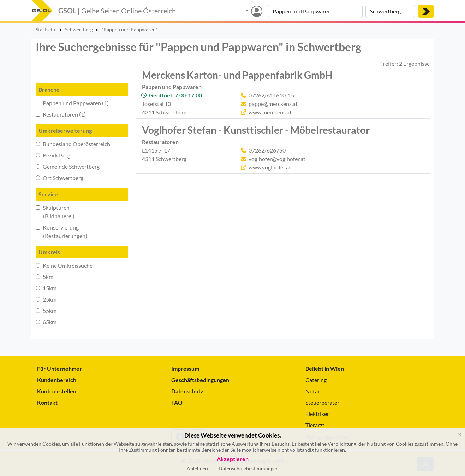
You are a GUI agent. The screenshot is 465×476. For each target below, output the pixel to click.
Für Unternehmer (59, 368)
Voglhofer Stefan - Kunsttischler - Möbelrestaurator (256, 130)
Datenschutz (187, 391)
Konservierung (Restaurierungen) (61, 231)
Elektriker (317, 414)
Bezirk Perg (53, 155)
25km (46, 299)
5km (44, 277)
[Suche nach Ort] (390, 11)
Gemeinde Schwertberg (68, 166)
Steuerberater (322, 402)
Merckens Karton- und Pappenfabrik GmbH (237, 75)
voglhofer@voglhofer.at (277, 159)
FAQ (177, 402)
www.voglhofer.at (270, 167)
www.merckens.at (270, 112)
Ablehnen (197, 468)
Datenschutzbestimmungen (249, 468)
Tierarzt (315, 425)
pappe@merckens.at (273, 104)
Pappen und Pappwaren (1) (72, 103)
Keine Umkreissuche (64, 265)
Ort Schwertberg (59, 178)
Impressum (185, 368)
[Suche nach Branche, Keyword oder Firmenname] (315, 11)
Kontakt (47, 402)
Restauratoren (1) (61, 114)
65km (46, 322)
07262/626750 (267, 150)
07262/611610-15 (271, 95)
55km (46, 311)
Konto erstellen (57, 391)
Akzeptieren (233, 459)
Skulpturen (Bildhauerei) (55, 212)
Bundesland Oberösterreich (73, 144)
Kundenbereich (57, 380)
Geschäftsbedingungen (200, 380)
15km (46, 288)
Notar (313, 391)
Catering (316, 380)
